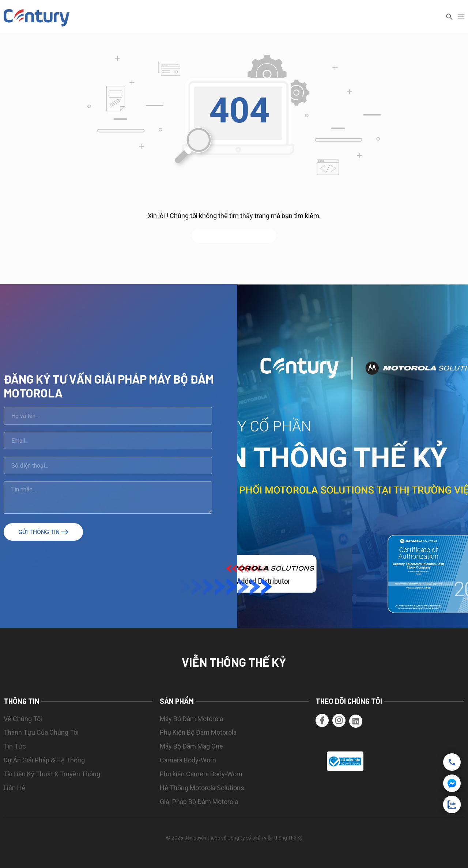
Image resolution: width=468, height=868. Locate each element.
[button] (461, 761)
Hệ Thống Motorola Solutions (202, 788)
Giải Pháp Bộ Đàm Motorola (199, 802)
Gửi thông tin (43, 532)
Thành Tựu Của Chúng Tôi (41, 732)
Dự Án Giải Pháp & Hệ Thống (44, 760)
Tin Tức (15, 746)
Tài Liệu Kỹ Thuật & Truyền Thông (52, 774)
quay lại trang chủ (234, 236)
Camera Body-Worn (188, 760)
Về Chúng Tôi (23, 719)
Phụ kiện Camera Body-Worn (201, 774)
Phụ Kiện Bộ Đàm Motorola (198, 732)
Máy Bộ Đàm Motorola (191, 719)
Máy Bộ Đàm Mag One (191, 746)
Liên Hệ (15, 788)
